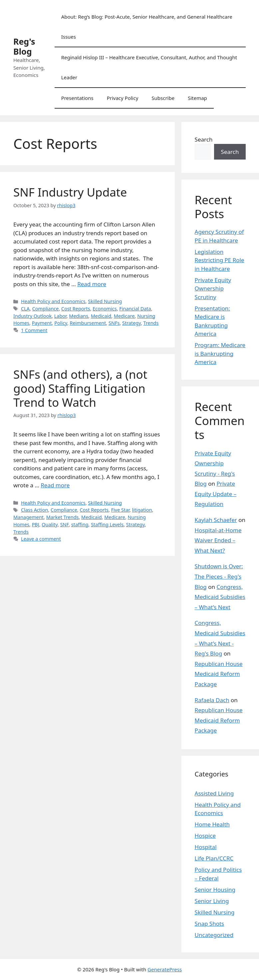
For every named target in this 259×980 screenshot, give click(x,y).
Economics (105, 309)
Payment (42, 323)
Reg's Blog (24, 46)
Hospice (205, 836)
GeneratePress (165, 969)
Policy (61, 323)
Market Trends (63, 517)
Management (28, 517)
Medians (79, 316)
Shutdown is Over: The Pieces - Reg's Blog (219, 576)
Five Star (120, 510)
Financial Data (135, 309)
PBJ (36, 524)
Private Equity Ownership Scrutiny (213, 288)
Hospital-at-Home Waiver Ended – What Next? (218, 540)
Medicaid (101, 316)
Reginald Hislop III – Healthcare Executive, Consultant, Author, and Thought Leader (149, 67)
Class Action (34, 510)
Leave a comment (41, 539)
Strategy (131, 323)
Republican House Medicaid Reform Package (219, 674)
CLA (25, 309)
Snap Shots (210, 924)
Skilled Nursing (105, 301)
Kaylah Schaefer (216, 520)
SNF (65, 524)
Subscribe (163, 98)
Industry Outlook (32, 316)
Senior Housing (215, 890)
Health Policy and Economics (53, 301)
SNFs (114, 323)
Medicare (124, 316)
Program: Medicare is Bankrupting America (220, 353)
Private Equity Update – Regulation (216, 494)
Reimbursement (88, 323)
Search (204, 139)
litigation (142, 510)
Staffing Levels (107, 524)
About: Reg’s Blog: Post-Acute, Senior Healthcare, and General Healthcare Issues (147, 27)
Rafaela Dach (212, 700)
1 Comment (34, 330)
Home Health (212, 824)
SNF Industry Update (70, 192)
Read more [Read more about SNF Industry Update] (92, 284)
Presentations (77, 98)
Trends (151, 323)
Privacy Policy (123, 98)
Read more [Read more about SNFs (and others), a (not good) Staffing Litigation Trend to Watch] (55, 485)
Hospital (206, 847)
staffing (80, 524)
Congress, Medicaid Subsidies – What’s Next (220, 597)
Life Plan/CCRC (214, 858)
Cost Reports (76, 309)
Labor (60, 316)
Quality (50, 524)
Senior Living (212, 901)
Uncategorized (214, 935)
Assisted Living (214, 793)
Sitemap (197, 98)
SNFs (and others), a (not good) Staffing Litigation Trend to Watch (80, 388)
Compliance (46, 309)
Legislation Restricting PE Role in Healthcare (220, 260)
